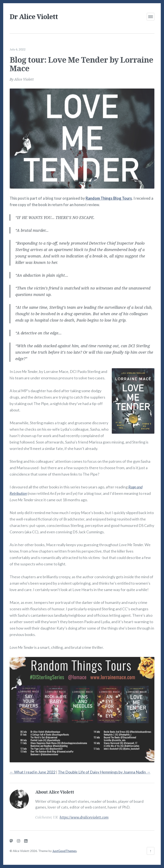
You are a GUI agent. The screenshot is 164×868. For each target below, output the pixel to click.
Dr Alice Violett (34, 17)
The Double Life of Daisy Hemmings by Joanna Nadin (104, 769)
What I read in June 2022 (32, 769)
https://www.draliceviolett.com (84, 814)
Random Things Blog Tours (109, 195)
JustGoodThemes (64, 851)
